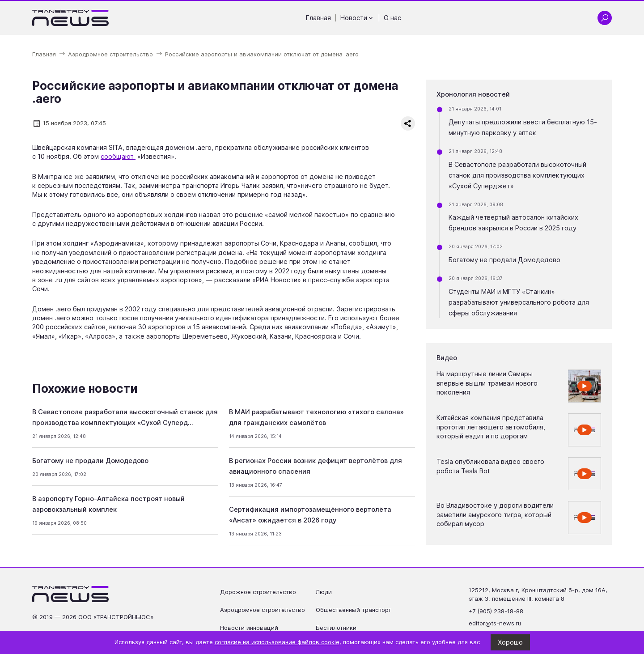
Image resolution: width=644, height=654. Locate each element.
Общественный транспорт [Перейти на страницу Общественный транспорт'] (354, 610)
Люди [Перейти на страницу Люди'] (324, 592)
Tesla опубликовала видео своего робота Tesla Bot (490, 466)
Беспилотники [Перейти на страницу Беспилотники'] (336, 628)
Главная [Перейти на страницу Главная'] (318, 18)
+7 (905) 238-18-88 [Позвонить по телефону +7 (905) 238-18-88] (496, 611)
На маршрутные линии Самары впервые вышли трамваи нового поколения (487, 383)
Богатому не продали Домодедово (90, 461)
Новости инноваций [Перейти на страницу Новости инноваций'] (249, 628)
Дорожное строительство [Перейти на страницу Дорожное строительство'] (258, 592)
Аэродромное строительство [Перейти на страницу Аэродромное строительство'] (263, 610)
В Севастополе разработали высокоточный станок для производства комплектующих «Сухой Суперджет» (517, 175)
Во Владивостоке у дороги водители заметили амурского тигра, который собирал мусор (495, 515)
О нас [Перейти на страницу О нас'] (392, 18)
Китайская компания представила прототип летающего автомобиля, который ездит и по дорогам (491, 427)
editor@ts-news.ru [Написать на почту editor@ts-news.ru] (495, 623)
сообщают (118, 157)
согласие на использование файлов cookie (277, 642)
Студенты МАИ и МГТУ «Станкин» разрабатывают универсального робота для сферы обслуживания (519, 302)
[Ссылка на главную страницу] (71, 18)
